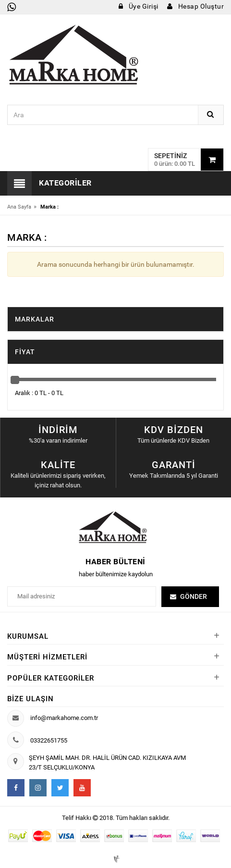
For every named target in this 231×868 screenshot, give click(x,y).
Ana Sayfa (19, 207)
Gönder (194, 596)
